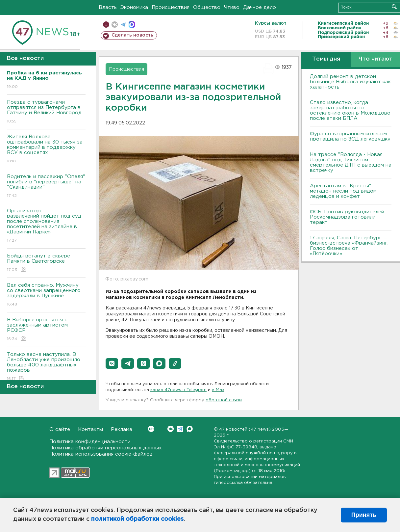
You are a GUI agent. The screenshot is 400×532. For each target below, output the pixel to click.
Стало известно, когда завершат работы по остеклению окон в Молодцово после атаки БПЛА (350, 110)
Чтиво (232, 7)
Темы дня (326, 59)
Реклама (122, 429)
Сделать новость (132, 35)
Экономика (134, 7)
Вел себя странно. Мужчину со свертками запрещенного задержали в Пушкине (46, 295)
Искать (394, 7)
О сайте (60, 429)
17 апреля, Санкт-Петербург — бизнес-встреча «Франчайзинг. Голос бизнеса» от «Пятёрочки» (349, 246)
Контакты (90, 429)
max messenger (132, 25)
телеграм (123, 25)
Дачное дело (260, 7)
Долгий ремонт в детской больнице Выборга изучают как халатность (350, 82)
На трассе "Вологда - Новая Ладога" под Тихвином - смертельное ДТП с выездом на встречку (351, 162)
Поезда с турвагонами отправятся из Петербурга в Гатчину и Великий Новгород (46, 112)
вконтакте (115, 25)
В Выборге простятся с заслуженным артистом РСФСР (46, 330)
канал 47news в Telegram (178, 390)
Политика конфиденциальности (90, 442)
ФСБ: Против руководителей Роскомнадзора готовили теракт (347, 217)
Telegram (180, 429)
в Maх (218, 390)
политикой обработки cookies (137, 519)
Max (190, 429)
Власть (108, 7)
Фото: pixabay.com (127, 279)
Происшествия (171, 7)
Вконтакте (151, 429)
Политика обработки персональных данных (106, 448)
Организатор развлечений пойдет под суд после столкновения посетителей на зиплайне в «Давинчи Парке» (46, 226)
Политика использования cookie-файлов (101, 454)
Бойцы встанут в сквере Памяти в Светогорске (46, 263)
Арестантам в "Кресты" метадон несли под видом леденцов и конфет (343, 191)
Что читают (375, 59)
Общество (207, 7)
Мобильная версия (106, 25)
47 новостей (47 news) (245, 429)
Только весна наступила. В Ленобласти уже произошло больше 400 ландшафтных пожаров (46, 367)
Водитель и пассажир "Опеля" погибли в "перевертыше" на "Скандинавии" (46, 186)
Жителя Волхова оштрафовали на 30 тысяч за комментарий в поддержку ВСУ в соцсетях (46, 149)
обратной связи (224, 400)
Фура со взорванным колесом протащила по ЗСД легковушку (350, 136)
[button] (112, 363)
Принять (364, 515)
